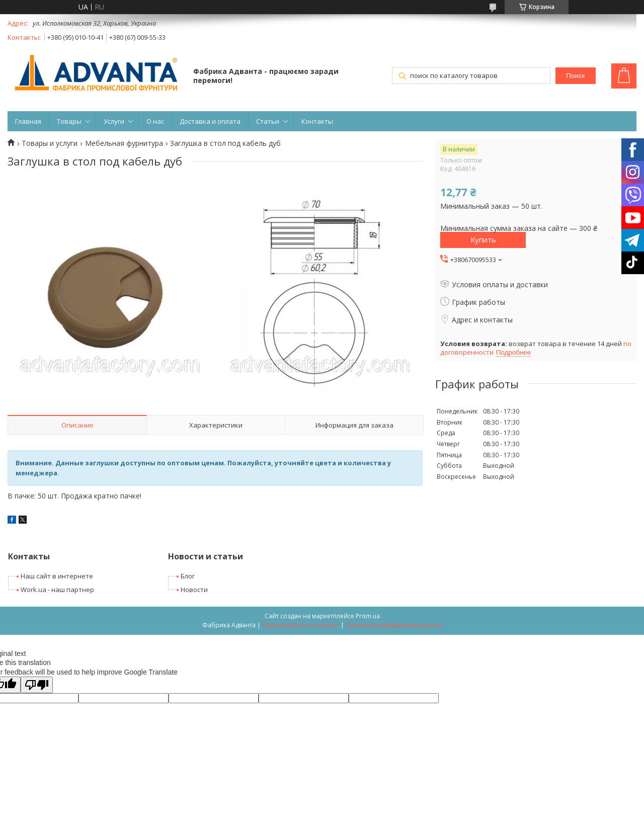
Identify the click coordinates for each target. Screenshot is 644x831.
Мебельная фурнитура (124, 143)
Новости (194, 590)
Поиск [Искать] (575, 76)
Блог (188, 576)
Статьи (268, 121)
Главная (28, 121)
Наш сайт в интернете (57, 576)
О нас (155, 121)
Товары (69, 121)
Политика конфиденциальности (394, 625)
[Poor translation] (37, 685)
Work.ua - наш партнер (57, 590)
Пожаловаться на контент (301, 625)
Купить (483, 239)
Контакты (317, 121)
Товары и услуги (50, 143)
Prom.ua (368, 616)
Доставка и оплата (210, 121)
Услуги (114, 121)
